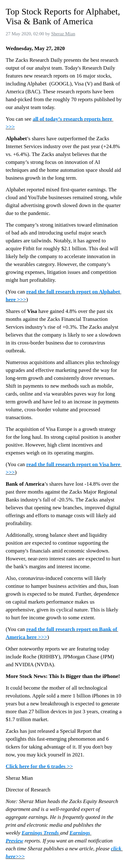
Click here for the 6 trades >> (39, 766)
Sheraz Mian (63, 34)
